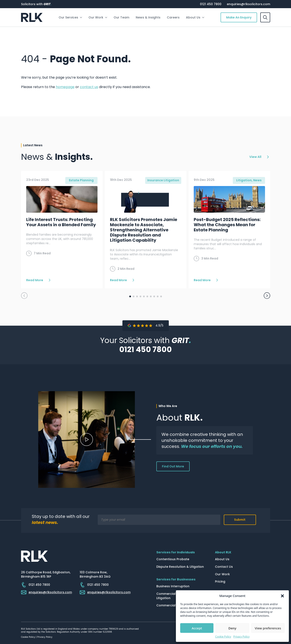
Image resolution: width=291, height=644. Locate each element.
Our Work (96, 17)
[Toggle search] (265, 17)
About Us (193, 17)
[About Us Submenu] (204, 17)
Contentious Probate (173, 559)
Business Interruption (173, 586)
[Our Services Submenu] (82, 17)
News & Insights (148, 17)
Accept (197, 628)
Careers (173, 17)
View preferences (268, 628)
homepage (65, 87)
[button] (282, 596)
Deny (232, 628)
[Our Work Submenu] (107, 17)
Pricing (220, 582)
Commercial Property (173, 605)
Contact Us (224, 567)
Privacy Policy (241, 637)
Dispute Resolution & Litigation (180, 567)
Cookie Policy (223, 637)
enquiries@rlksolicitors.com (248, 4)
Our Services (68, 17)
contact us (89, 87)
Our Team (121, 17)
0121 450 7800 (211, 4)
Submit (240, 520)
